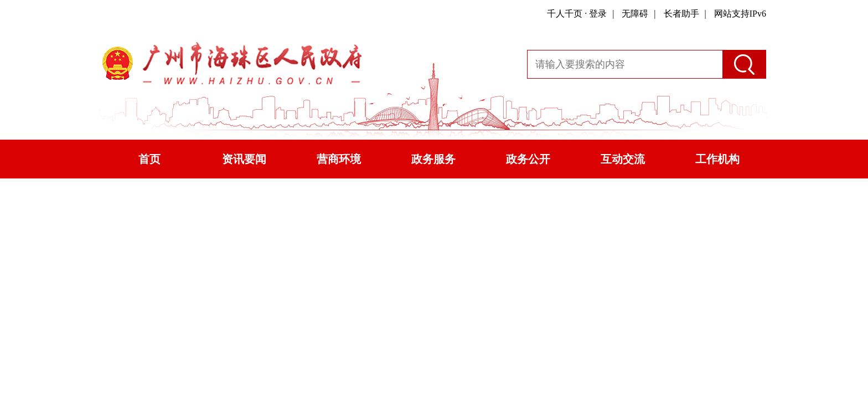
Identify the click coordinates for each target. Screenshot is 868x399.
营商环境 (339, 159)
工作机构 (717, 159)
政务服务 (433, 159)
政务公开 (528, 159)
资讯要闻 (244, 159)
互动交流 (623, 159)
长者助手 (681, 14)
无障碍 (635, 14)
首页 (149, 159)
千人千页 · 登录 (577, 14)
